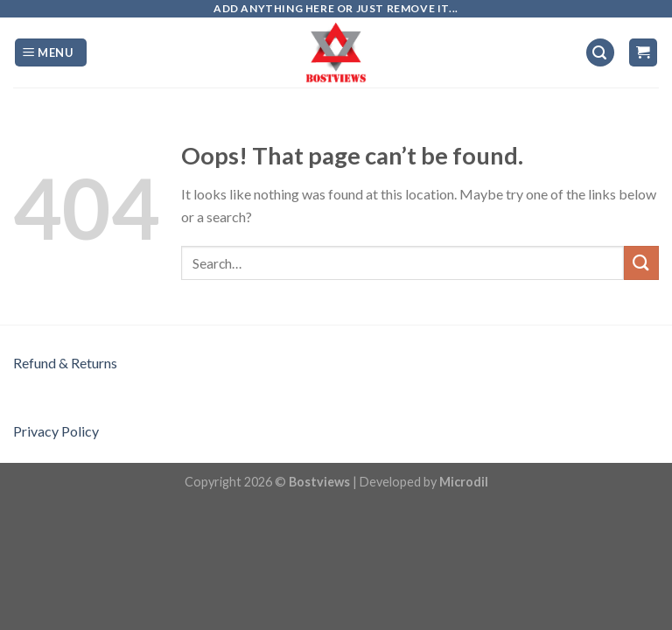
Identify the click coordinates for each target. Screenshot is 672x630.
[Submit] (641, 263)
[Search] (600, 53)
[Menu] (51, 53)
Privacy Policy (56, 431)
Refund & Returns (65, 363)
